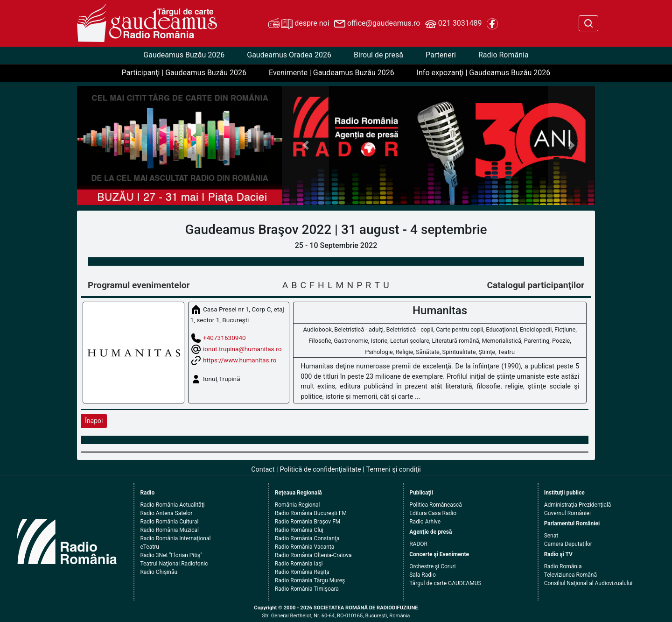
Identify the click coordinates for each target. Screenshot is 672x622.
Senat (551, 536)
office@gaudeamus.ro (377, 24)
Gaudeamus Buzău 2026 (184, 55)
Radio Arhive (425, 522)
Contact (263, 470)
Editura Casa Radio (433, 513)
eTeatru (149, 547)
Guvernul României (567, 513)
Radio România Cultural (169, 522)
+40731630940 (224, 337)
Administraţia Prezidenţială (578, 505)
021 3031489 (454, 24)
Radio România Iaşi (299, 564)
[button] (306, 145)
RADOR (418, 544)
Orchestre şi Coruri (432, 566)
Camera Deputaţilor (568, 544)
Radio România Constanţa (307, 538)
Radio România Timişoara (307, 589)
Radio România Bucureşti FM (311, 513)
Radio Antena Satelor (166, 513)
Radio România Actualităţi (172, 505)
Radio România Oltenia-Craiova (313, 555)
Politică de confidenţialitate (321, 470)
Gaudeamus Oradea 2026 (289, 55)
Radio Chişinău (159, 572)
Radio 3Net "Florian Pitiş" (171, 555)
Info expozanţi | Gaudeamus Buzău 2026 (484, 73)
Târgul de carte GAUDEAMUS (445, 583)
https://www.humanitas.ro (240, 360)
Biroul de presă (378, 55)
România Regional (297, 505)
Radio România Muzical (169, 530)
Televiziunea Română (570, 575)
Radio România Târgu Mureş (310, 580)
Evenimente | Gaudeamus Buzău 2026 (332, 73)
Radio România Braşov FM (308, 522)
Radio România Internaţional (175, 538)
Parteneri (441, 55)
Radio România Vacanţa (305, 547)
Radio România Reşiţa (302, 572)
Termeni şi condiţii (394, 470)
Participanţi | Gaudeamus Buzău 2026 (184, 73)
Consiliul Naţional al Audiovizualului (588, 583)
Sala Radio (423, 575)
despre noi (299, 24)
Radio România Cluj (299, 530)
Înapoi (94, 421)
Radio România (504, 55)
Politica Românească (436, 505)
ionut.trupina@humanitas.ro (242, 348)
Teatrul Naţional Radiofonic (174, 564)
